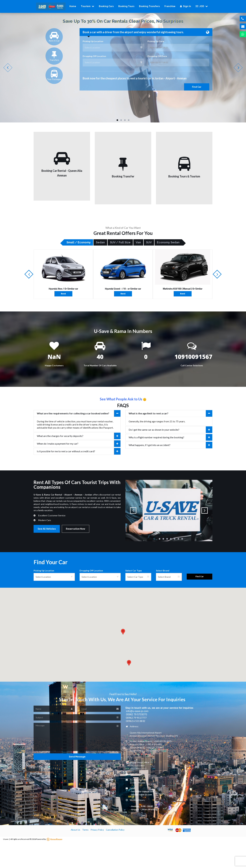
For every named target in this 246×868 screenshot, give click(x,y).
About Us (75, 830)
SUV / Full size (120, 242)
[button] (123, 632)
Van (138, 242)
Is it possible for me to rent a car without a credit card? (79, 451)
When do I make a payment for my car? (79, 444)
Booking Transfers (149, 6)
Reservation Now (76, 529)
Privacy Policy (97, 830)
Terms (85, 830)
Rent (63, 294)
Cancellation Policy (115, 830)
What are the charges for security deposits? (79, 436)
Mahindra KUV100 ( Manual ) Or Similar (183, 289)
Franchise (170, 6)
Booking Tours (126, 6)
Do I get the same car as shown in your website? (170, 430)
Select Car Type (134, 571)
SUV (149, 242)
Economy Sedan (168, 242)
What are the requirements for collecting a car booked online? (79, 413)
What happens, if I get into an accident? (170, 445)
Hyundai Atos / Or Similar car (63, 289)
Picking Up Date (156, 41)
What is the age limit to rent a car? (170, 413)
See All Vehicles (47, 529)
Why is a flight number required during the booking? (170, 437)
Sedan (100, 242)
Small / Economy (79, 242)
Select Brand (163, 571)
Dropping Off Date (157, 56)
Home (73, 6)
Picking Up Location (93, 41)
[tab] (77, 413)
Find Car (197, 87)
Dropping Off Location (94, 56)
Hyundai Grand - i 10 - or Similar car (123, 289)
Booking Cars (106, 6)
